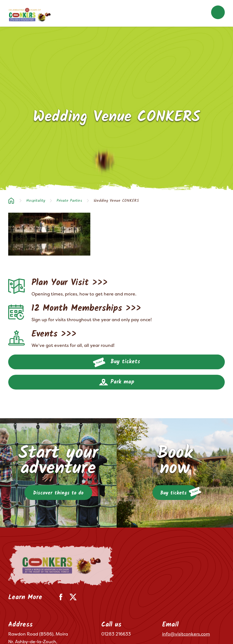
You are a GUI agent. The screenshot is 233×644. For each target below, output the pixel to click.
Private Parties (69, 201)
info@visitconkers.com (186, 594)
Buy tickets (116, 362)
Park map (117, 382)
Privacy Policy (39, 632)
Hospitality (36, 201)
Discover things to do (58, 493)
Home (11, 201)
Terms (14, 632)
